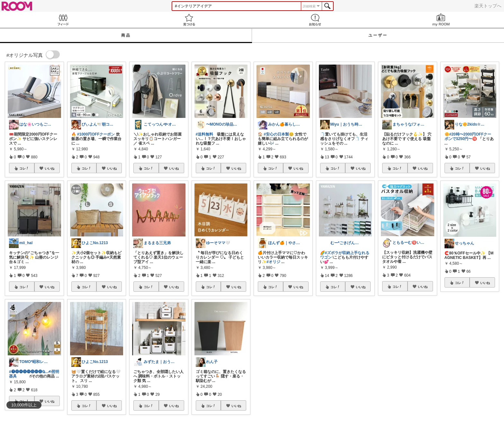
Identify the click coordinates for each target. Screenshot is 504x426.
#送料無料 (205, 134)
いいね (50, 168)
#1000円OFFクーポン (96, 134)
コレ (24, 168)
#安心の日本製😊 (279, 134)
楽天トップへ (488, 6)
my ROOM (441, 20)
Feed (63, 20)
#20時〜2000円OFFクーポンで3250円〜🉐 (468, 137)
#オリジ (273, 262)
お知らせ (315, 20)
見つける (189, 20)
